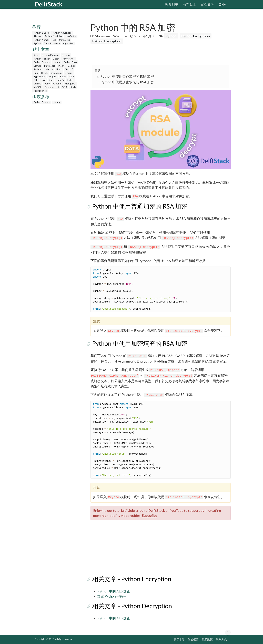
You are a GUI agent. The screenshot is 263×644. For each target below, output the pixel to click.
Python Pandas (42, 62)
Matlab (49, 69)
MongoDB (70, 84)
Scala (73, 87)
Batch (56, 59)
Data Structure (52, 43)
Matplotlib (65, 40)
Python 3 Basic (41, 33)
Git (54, 40)
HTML (44, 73)
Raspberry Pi (40, 91)
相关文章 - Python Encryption (130, 579)
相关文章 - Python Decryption (130, 606)
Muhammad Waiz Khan (112, 36)
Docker (71, 66)
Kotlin (70, 80)
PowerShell (69, 59)
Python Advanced (62, 33)
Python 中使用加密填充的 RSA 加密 (127, 82)
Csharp (37, 84)
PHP (36, 80)
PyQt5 (37, 43)
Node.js (60, 80)
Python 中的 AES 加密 (114, 591)
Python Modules (53, 36)
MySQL (37, 87)
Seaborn (38, 69)
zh (222, 4)
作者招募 (193, 639)
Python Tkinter (42, 59)
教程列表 (172, 4)
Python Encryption (196, 36)
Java (44, 80)
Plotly (61, 66)
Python (66, 55)
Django (37, 66)
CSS (72, 76)
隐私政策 (207, 639)
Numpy (57, 62)
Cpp (36, 73)
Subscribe (149, 515)
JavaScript (71, 36)
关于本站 (179, 639)
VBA (65, 87)
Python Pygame (50, 55)
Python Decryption (107, 41)
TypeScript (39, 76)
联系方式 (221, 639)
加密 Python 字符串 (112, 596)
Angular (53, 76)
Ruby (47, 84)
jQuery (69, 73)
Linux (59, 69)
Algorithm (68, 43)
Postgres (49, 87)
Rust (36, 55)
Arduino (57, 84)
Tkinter (38, 36)
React (63, 76)
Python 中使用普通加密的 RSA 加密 (127, 76)
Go (51, 80)
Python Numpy (41, 40)
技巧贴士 (190, 4)
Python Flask (70, 62)
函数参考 (208, 4)
